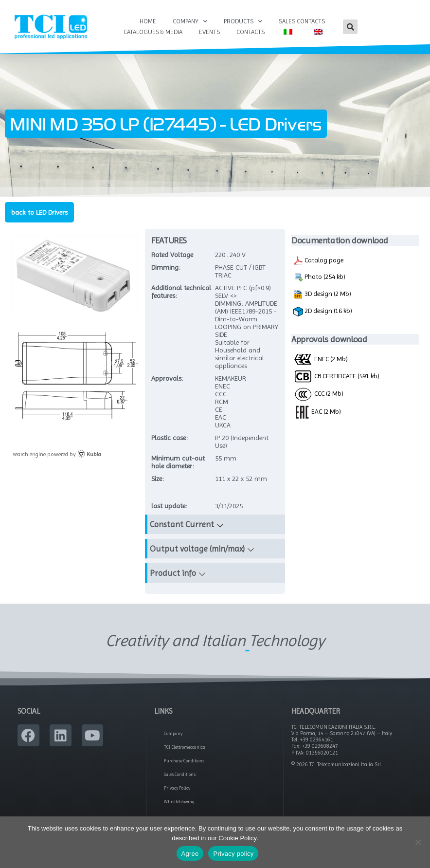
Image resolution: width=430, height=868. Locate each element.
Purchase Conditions (184, 764)
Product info (173, 575)
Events (209, 32)
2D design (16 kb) (323, 314)
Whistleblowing (179, 805)
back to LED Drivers (39, 215)
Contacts (251, 32)
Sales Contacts (302, 21)
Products (243, 21)
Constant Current (182, 527)
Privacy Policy (177, 791)
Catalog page (318, 263)
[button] (350, 27)
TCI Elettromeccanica (185, 750)
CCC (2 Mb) (318, 396)
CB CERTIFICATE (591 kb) (336, 379)
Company (190, 21)
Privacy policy (233, 854)
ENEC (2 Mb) (321, 362)
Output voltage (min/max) (197, 551)
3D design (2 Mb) (322, 297)
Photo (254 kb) (319, 280)
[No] (418, 842)
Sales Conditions (180, 777)
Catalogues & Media (153, 32)
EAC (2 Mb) (317, 414)
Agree (190, 854)
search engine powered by (57, 457)
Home (148, 21)
